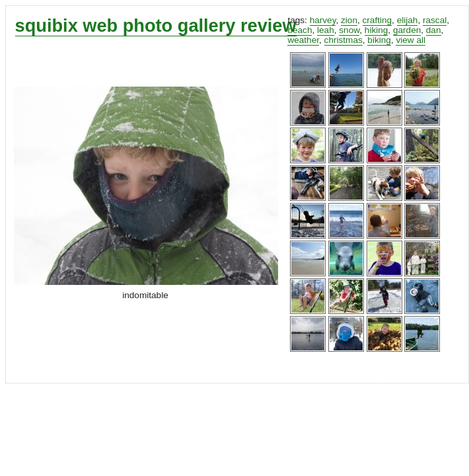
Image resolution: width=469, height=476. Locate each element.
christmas (343, 40)
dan (434, 30)
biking (379, 40)
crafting (378, 20)
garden (407, 30)
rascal (435, 20)
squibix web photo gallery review (156, 25)
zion (349, 20)
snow (349, 30)
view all (411, 40)
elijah (408, 20)
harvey (323, 20)
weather (303, 40)
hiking (377, 30)
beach (300, 30)
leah (326, 30)
